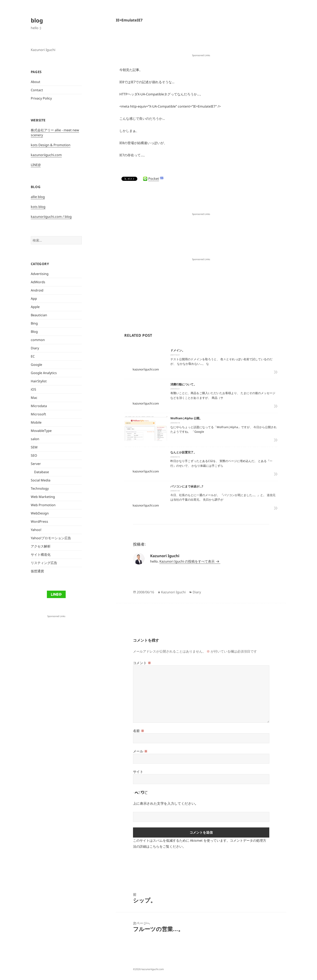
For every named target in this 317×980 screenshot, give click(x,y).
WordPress (39, 521)
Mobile (36, 422)
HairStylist (39, 381)
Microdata (39, 406)
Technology (40, 488)
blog (37, 20)
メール (140, 751)
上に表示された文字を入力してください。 (166, 803)
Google (36, 365)
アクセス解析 (41, 546)
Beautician (39, 315)
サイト (138, 772)
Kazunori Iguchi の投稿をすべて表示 (187, 561)
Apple (35, 307)
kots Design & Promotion (51, 145)
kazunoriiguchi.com (46, 155)
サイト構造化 (41, 555)
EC (33, 356)
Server (36, 464)
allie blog (38, 197)
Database (42, 472)
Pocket (154, 179)
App (34, 299)
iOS (33, 389)
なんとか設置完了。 (183, 452)
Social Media (41, 480)
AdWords (38, 282)
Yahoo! (36, 530)
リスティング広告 (44, 563)
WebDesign (40, 513)
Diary (35, 348)
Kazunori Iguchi (173, 592)
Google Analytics (44, 373)
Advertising (40, 274)
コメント (142, 663)
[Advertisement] (201, 43)
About (36, 82)
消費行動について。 (183, 384)
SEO (34, 455)
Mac (34, 398)
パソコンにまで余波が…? (187, 486)
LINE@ (36, 165)
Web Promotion (43, 505)
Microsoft (38, 414)
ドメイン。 (178, 350)
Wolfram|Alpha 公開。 (186, 418)
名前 (139, 731)
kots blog (38, 207)
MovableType (41, 431)
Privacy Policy (41, 98)
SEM (34, 447)
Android (37, 290)
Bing (34, 323)
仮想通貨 (37, 571)
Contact (37, 90)
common (38, 340)
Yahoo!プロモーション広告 (51, 538)
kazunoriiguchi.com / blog (51, 217)
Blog (34, 332)
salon (35, 439)
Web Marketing (43, 497)
